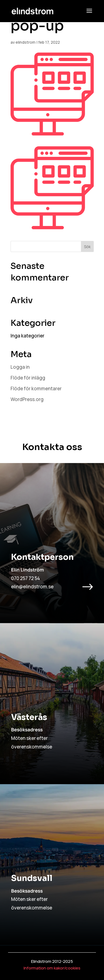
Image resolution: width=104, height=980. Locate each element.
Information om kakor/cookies (52, 968)
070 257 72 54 (26, 578)
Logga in (20, 367)
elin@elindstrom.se (32, 587)
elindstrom (26, 42)
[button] (89, 14)
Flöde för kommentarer (36, 388)
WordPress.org (27, 399)
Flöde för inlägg (28, 378)
